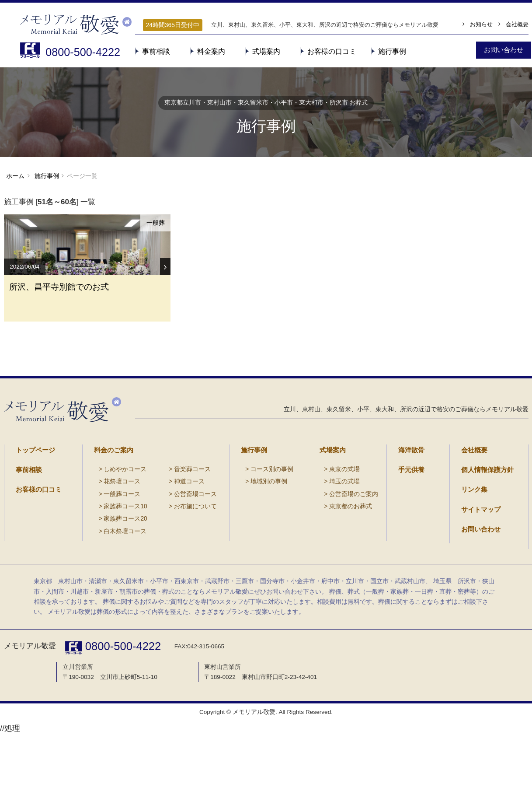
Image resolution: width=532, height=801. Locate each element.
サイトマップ (478, 562)
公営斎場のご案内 (345, 549)
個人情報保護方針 (484, 526)
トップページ (33, 508)
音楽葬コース (173, 526)
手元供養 (410, 526)
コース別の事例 (264, 526)
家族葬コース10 (117, 561)
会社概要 (517, 24)
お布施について (176, 561)
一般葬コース (114, 549)
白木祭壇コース (117, 585)
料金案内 (211, 51)
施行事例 (392, 51)
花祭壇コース (114, 537)
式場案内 (266, 51)
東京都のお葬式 (342, 561)
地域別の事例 (261, 537)
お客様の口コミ (332, 51)
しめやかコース (117, 526)
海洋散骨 (410, 508)
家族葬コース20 (117, 573)
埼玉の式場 (337, 537)
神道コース (170, 537)
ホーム (15, 181)
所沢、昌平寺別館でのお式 (65, 327)
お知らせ (481, 24)
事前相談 (156, 51)
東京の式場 (337, 526)
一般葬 (155, 229)
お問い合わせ (478, 580)
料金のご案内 (111, 508)
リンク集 (473, 544)
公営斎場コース (176, 549)
